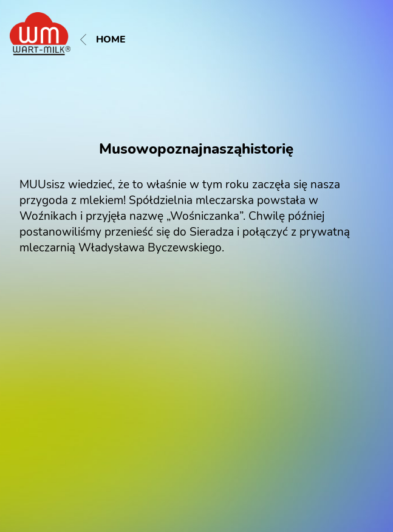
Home (103, 39)
